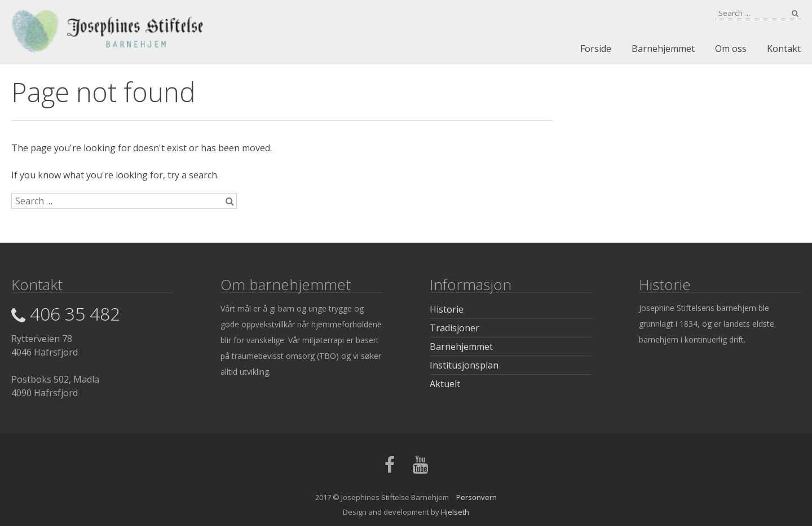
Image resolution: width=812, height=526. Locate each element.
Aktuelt (445, 384)
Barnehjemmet (663, 49)
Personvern (476, 497)
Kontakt (784, 49)
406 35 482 (66, 314)
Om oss (731, 49)
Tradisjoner (454, 328)
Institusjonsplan (464, 365)
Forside (596, 49)
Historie (447, 309)
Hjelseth (455, 512)
